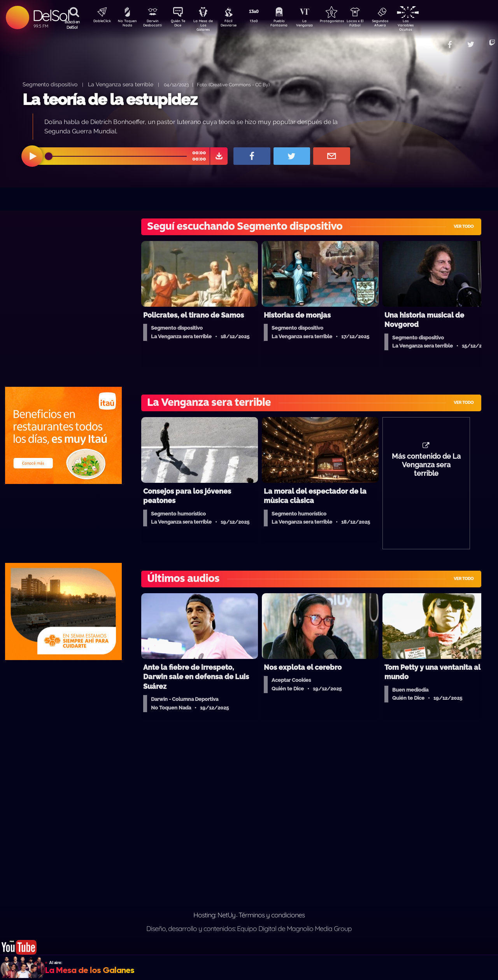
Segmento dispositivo (50, 84)
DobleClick (99, 22)
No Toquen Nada (126, 24)
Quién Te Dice (181, 24)
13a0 (263, 22)
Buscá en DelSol (72, 24)
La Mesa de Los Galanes (208, 25)
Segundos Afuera (399, 24)
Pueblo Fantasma (290, 24)
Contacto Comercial (411, 40)
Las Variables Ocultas (426, 25)
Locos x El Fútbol (372, 24)
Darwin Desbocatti (154, 24)
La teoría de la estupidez (110, 99)
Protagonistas (344, 22)
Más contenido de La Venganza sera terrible (426, 469)
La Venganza (317, 24)
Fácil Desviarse (235, 24)
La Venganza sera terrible (121, 84)
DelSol (51, 15)
